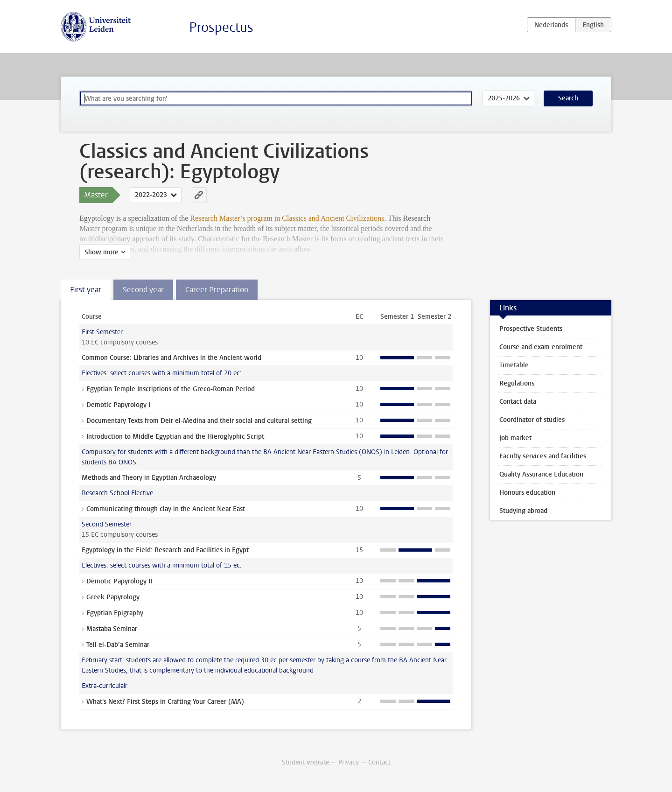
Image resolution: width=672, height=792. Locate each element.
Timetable (514, 365)
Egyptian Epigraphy (115, 613)
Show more (101, 252)
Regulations (517, 383)
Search (568, 98)
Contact (379, 762)
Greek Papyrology (113, 597)
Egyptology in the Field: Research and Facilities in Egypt (165, 550)
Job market (515, 438)
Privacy (349, 762)
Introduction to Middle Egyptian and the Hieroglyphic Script (175, 437)
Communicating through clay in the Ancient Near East (166, 509)
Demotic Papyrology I (118, 405)
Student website (305, 762)
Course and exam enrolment (541, 347)
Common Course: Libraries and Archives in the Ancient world (171, 358)
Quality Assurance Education (541, 474)
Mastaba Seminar (112, 629)
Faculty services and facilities (543, 456)
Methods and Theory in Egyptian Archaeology (149, 478)
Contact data (518, 402)
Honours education (527, 493)
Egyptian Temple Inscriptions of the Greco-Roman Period (171, 389)
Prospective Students (531, 329)
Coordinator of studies (532, 420)
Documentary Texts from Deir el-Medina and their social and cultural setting (199, 421)
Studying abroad (523, 511)
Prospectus (221, 27)
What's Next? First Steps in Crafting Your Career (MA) (165, 702)
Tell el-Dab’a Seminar (118, 645)
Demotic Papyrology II (119, 581)
